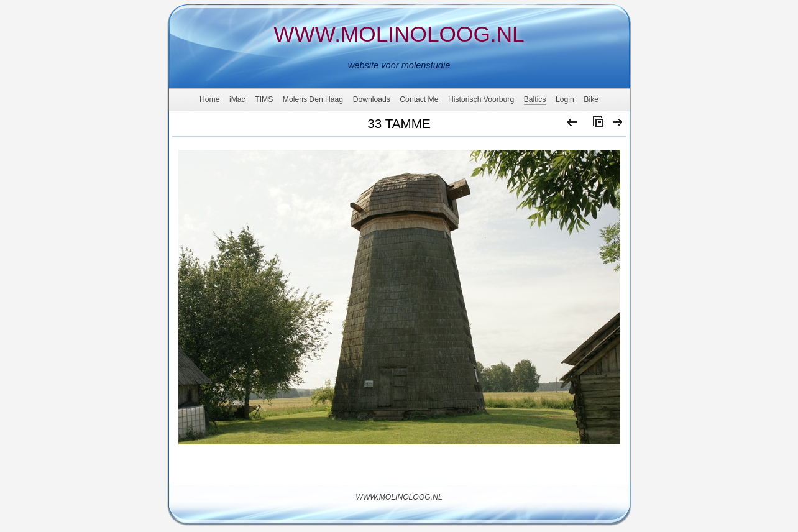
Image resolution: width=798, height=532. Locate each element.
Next (618, 125)
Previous (573, 125)
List (595, 125)
